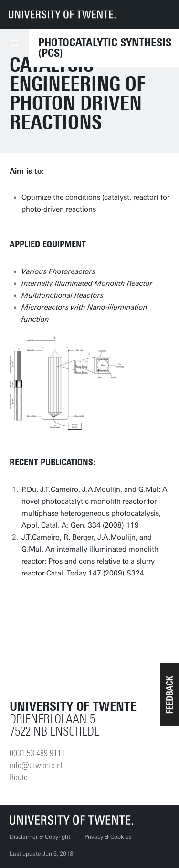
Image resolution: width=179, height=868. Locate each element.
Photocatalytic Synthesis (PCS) (105, 48)
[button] (169, 694)
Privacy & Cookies (108, 837)
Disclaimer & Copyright (40, 837)
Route (19, 777)
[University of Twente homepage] (62, 14)
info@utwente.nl (36, 765)
